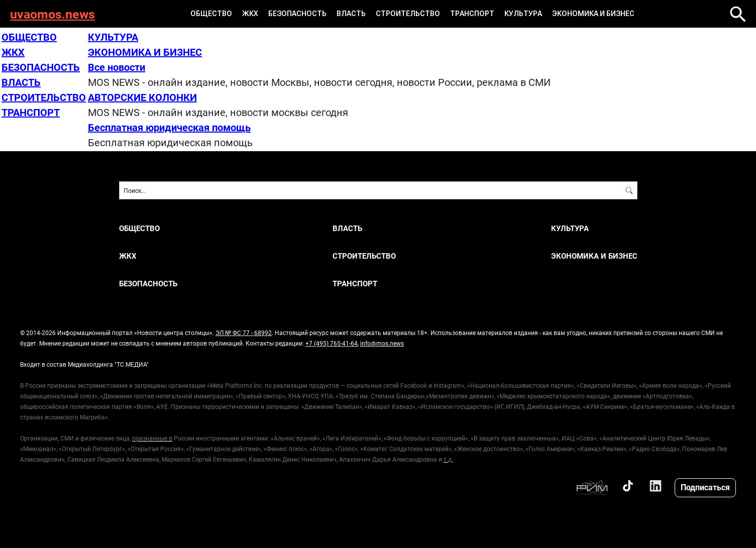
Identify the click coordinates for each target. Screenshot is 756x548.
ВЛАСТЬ (351, 14)
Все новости (117, 67)
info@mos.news (382, 343)
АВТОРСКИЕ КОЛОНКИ (142, 97)
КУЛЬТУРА (523, 14)
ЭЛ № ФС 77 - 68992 (244, 333)
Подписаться (705, 487)
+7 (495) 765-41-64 (332, 343)
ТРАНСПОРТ (472, 14)
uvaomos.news (52, 14)
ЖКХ (250, 14)
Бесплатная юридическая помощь (169, 127)
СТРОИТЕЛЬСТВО (408, 14)
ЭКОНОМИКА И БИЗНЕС (593, 14)
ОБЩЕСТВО (211, 14)
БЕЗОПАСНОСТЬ (297, 14)
